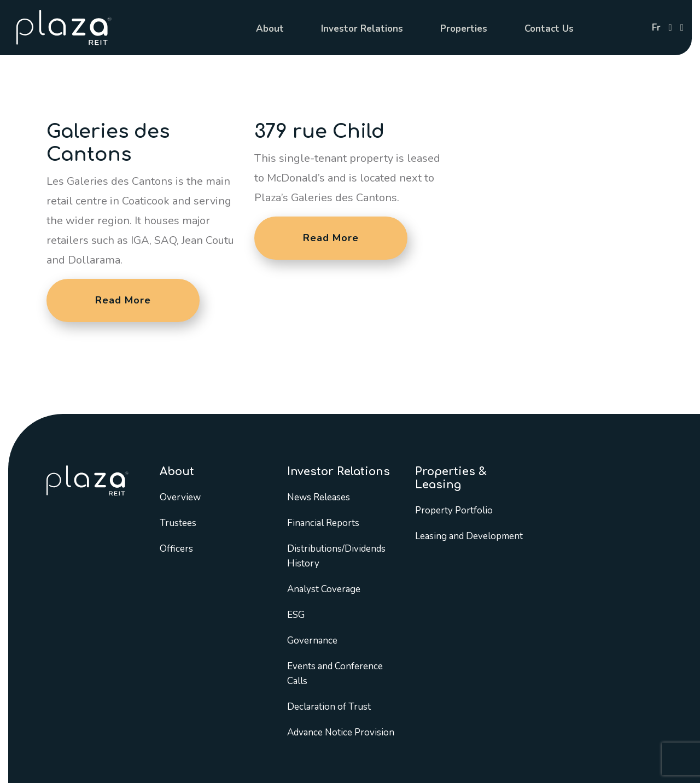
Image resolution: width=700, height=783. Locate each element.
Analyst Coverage (324, 589)
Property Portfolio (454, 510)
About (270, 29)
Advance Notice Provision (341, 732)
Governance (312, 641)
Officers (176, 549)
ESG (296, 615)
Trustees (178, 523)
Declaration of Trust (329, 707)
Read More (123, 300)
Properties (464, 29)
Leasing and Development (469, 536)
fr (656, 28)
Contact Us (549, 29)
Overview (180, 497)
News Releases (319, 497)
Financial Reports (323, 523)
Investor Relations (362, 29)
